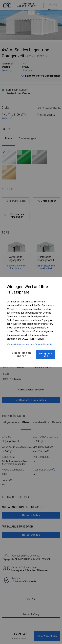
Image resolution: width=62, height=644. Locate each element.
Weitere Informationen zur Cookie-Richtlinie (29, 345)
